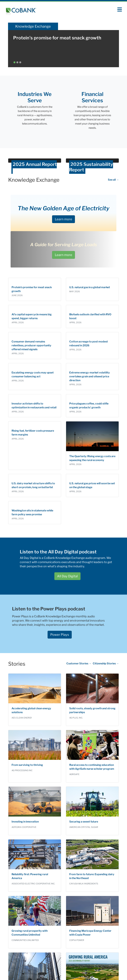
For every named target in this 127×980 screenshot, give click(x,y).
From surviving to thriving (27, 765)
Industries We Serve (35, 97)
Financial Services (92, 97)
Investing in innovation (25, 822)
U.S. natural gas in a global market (90, 287)
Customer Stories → (79, 663)
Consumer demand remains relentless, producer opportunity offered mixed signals (31, 345)
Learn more (63, 219)
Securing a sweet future (84, 822)
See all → (113, 180)
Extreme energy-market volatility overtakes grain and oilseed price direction (90, 376)
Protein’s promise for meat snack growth (57, 38)
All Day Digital (67, 576)
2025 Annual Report (35, 164)
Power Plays (60, 635)
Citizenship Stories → (106, 663)
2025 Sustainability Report (91, 167)
